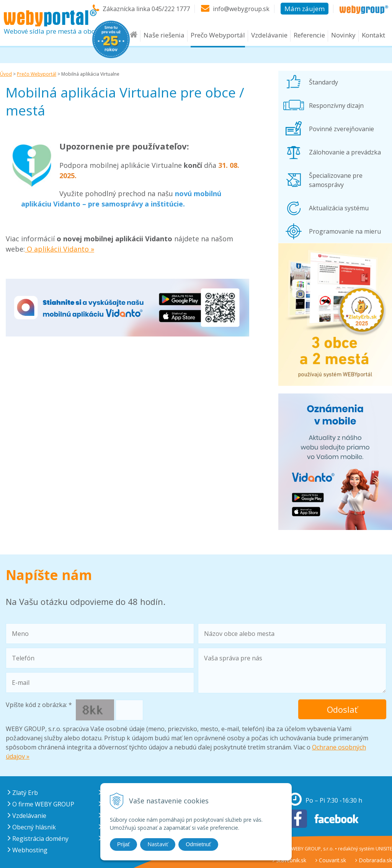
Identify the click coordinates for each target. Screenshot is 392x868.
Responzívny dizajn (336, 106)
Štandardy (323, 82)
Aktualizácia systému (339, 208)
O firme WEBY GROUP (41, 804)
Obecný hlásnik (32, 827)
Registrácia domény (38, 839)
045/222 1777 (170, 9)
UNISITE (384, 849)
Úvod (6, 74)
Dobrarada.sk (374, 860)
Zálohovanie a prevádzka (345, 152)
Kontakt (373, 35)
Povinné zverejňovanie (341, 129)
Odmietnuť (198, 844)
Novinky (343, 35)
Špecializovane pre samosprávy (336, 180)
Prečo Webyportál (218, 35)
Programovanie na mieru (345, 231)
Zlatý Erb (23, 793)
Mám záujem (305, 9)
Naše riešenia (164, 35)
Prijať (123, 844)
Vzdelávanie (269, 35)
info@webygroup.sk (241, 9)
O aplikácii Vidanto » (60, 249)
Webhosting (28, 850)
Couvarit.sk (331, 860)
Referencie (309, 35)
